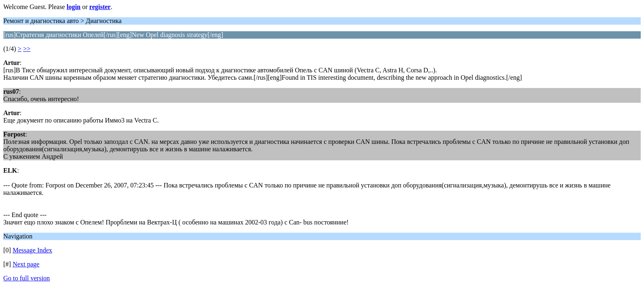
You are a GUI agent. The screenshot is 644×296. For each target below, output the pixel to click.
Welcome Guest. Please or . (58, 7)
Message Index (32, 250)
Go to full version (26, 278)
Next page (26, 264)
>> (27, 49)
